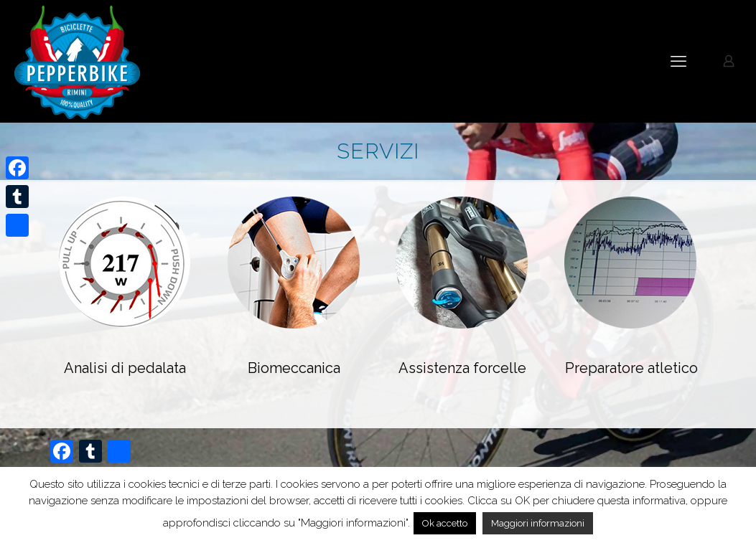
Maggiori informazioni (538, 523)
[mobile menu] (678, 61)
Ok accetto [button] (445, 523)
